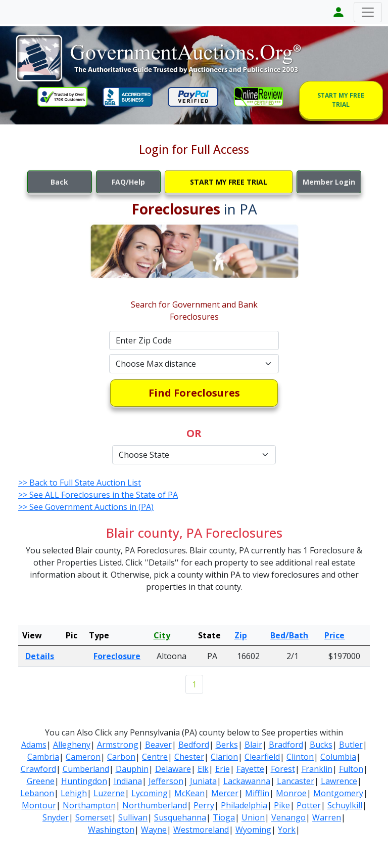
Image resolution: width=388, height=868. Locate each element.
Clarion (224, 757)
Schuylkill (345, 805)
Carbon (121, 757)
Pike (282, 805)
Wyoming (253, 830)
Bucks (321, 745)
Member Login (329, 182)
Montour (39, 805)
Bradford (286, 745)
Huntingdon (84, 781)
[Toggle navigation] (368, 12)
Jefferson (166, 781)
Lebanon (37, 793)
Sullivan (133, 817)
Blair (253, 745)
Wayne (154, 830)
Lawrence (339, 781)
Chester (189, 757)
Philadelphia (244, 805)
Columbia (338, 757)
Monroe (291, 793)
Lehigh (74, 793)
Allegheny (72, 745)
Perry (204, 805)
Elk (203, 769)
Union (253, 817)
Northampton (89, 805)
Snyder (56, 817)
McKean (189, 793)
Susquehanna (180, 817)
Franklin (317, 769)
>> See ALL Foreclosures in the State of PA (98, 495)
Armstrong (118, 745)
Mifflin (257, 793)
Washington (111, 830)
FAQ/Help (128, 182)
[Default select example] (194, 364)
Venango (288, 817)
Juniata (203, 781)
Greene (41, 781)
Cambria (43, 757)
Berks (227, 745)
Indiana (128, 781)
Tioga (224, 817)
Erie (223, 769)
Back (59, 182)
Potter (309, 805)
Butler (351, 745)
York (287, 830)
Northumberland (155, 805)
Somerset (93, 817)
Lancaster (296, 781)
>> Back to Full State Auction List (80, 483)
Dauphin (132, 769)
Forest (283, 769)
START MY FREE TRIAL (341, 100)
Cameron (83, 757)
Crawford (38, 769)
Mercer (225, 793)
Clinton (300, 757)
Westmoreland (201, 830)
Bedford (194, 745)
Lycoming (150, 793)
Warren (327, 817)
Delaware (173, 769)
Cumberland (86, 769)
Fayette (250, 769)
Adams (34, 745)
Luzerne (109, 793)
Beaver (158, 745)
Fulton (351, 769)
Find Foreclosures (194, 393)
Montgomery (338, 793)
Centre (155, 757)
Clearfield (262, 757)
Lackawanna (247, 781)
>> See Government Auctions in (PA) (86, 507)
